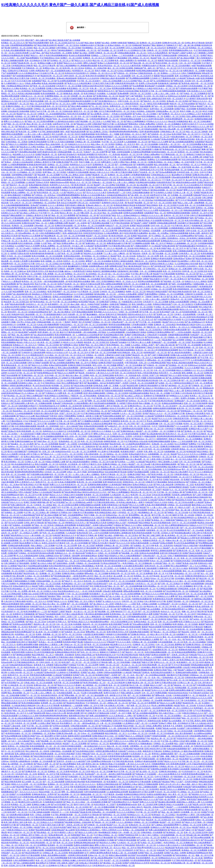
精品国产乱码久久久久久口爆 (156, 690)
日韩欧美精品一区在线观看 (61, 751)
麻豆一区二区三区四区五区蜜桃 (120, 68)
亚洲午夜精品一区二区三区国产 (101, 741)
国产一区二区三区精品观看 (78, 604)
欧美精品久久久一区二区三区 (139, 815)
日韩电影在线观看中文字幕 (143, 187)
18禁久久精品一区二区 (88, 820)
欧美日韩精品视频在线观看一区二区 (159, 652)
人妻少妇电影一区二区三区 (41, 535)
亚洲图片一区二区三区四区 (71, 58)
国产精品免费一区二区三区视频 (47, 175)
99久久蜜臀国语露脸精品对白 (177, 525)
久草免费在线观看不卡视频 (142, 325)
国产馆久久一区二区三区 (166, 68)
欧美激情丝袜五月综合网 (163, 599)
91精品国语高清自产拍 (165, 182)
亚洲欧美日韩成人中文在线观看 (149, 220)
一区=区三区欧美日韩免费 (18, 53)
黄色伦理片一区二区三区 (50, 200)
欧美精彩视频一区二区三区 (51, 459)
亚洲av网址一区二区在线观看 (104, 812)
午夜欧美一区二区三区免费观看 (139, 411)
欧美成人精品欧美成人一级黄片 (132, 502)
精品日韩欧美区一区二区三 (43, 655)
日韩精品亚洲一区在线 (33, 170)
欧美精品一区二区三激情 (25, 116)
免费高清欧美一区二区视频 (194, 71)
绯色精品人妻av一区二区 (158, 510)
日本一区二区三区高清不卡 (142, 76)
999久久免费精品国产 (76, 286)
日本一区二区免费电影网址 (88, 337)
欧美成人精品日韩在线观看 (193, 375)
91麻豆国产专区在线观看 (56, 320)
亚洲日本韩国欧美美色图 (80, 589)
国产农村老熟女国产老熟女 (162, 266)
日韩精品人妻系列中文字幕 (44, 162)
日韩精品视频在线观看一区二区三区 (132, 53)
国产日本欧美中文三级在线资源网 (32, 353)
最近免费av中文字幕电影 (181, 175)
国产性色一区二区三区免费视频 (52, 533)
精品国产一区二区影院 (77, 223)
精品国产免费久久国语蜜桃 (43, 586)
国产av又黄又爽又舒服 (102, 241)
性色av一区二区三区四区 (11, 355)
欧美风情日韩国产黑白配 (73, 642)
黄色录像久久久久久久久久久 (106, 312)
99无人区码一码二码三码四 (124, 424)
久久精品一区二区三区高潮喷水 (37, 576)
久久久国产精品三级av (85, 43)
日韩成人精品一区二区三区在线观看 (38, 683)
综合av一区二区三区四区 (83, 299)
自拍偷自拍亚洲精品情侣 (117, 195)
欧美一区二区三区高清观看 (159, 449)
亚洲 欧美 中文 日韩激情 (43, 665)
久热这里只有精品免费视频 (193, 667)
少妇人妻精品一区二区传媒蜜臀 (59, 639)
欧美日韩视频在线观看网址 (34, 119)
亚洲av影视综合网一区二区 (145, 589)
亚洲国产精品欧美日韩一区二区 (24, 63)
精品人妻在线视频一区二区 (165, 165)
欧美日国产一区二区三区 (39, 627)
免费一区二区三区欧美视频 (118, 507)
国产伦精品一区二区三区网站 (21, 827)
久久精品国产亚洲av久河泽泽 (37, 182)
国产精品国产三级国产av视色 (180, 53)
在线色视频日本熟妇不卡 (28, 406)
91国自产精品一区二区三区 (25, 477)
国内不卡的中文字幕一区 (83, 805)
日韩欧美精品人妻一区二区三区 (173, 132)
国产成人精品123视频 (185, 58)
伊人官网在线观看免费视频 (27, 647)
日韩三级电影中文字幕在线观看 (134, 510)
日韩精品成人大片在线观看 (60, 210)
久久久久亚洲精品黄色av (28, 73)
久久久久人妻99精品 (56, 205)
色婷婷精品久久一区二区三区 (107, 177)
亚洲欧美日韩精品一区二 (16, 106)
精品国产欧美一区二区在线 (57, 119)
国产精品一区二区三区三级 (188, 464)
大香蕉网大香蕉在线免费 (77, 855)
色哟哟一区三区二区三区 (136, 292)
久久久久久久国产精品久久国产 (36, 228)
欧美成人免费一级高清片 (199, 233)
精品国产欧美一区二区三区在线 (123, 256)
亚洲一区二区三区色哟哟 (114, 48)
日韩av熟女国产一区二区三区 (123, 322)
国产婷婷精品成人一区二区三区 (190, 411)
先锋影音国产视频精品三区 (128, 43)
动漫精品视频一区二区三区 (153, 525)
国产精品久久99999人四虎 (184, 208)
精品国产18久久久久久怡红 (173, 322)
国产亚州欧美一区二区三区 (192, 431)
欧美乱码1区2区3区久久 (158, 218)
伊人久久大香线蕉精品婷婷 (27, 556)
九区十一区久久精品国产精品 (71, 426)
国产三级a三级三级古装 (165, 345)
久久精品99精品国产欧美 (30, 515)
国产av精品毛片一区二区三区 (165, 411)
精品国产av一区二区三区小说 (170, 71)
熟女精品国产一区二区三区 (95, 774)
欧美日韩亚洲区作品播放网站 (136, 233)
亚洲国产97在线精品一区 (163, 518)
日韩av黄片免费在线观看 (113, 591)
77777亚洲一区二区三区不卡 (173, 180)
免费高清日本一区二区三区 (120, 106)
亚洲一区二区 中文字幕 (163, 573)
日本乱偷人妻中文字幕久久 (29, 454)
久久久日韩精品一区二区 (132, 619)
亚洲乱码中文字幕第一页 (67, 139)
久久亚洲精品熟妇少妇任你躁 (186, 264)
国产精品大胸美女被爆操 (78, 106)
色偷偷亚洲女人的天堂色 (132, 302)
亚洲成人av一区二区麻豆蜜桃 (180, 269)
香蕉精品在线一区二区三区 (129, 711)
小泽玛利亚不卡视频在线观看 (176, 429)
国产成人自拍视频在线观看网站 (181, 142)
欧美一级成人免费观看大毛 (126, 60)
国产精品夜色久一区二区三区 (83, 177)
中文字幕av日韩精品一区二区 (105, 835)
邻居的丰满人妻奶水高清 (99, 157)
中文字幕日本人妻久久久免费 (139, 342)
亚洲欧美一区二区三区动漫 (130, 568)
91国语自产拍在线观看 (41, 248)
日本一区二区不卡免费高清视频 (154, 693)
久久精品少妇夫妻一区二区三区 (20, 672)
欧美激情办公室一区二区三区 (111, 218)
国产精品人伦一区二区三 (32, 388)
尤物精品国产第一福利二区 (144, 68)
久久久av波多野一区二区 (186, 426)
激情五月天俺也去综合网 (90, 284)
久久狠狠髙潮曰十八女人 (14, 83)
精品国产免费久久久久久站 (53, 485)
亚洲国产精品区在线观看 (111, 127)
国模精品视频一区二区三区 (91, 794)
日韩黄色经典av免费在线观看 (175, 330)
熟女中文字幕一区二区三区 (46, 284)
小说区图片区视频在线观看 (201, 378)
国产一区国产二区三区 (53, 766)
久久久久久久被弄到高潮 (131, 66)
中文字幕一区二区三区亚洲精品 (65, 302)
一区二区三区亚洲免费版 (191, 144)
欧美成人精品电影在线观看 (53, 83)
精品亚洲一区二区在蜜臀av (96, 259)
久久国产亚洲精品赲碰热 (14, 424)
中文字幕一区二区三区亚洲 (112, 142)
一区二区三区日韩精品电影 (180, 421)
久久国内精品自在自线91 (64, 121)
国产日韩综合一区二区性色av (125, 73)
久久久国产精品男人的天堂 (115, 251)
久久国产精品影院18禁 (129, 386)
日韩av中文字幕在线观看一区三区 (18, 218)
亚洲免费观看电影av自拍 (127, 805)
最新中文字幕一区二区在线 (183, 515)
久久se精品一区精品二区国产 (143, 345)
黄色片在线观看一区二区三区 (47, 464)
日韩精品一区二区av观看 (200, 302)
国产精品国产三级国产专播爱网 (143, 223)
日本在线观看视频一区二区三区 (171, 642)
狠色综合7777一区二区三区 (126, 612)
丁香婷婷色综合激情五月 (23, 820)
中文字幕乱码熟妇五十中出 (17, 421)
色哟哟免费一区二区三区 (47, 289)
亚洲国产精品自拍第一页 (141, 236)
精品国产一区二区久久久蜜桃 (154, 238)
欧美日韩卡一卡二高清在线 (109, 154)
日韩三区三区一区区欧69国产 (89, 203)
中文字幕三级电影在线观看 (49, 132)
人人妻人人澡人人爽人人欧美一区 (166, 94)
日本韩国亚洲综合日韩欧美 (22, 66)
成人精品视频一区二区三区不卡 (149, 185)
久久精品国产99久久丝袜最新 (199, 535)
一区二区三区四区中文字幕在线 (95, 662)
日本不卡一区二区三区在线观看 (184, 523)
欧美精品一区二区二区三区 (78, 660)
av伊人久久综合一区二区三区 (148, 838)
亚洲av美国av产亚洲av (182, 259)
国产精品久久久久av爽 (25, 416)
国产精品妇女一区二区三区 (91, 289)
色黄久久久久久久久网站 (124, 741)
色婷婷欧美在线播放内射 (142, 599)
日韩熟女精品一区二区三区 (12, 380)
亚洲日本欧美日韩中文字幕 (155, 749)
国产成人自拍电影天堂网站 (118, 286)
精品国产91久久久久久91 (162, 419)
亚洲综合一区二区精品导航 (96, 68)
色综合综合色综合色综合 (178, 693)
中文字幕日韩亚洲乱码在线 (136, 487)
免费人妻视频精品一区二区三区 (139, 518)
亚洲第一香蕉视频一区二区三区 (167, 157)
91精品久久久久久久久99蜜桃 (116, 86)
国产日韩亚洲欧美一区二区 (27, 825)
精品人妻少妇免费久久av (38, 708)
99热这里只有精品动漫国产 (188, 286)
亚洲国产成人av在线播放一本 (152, 609)
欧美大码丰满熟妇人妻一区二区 (198, 220)
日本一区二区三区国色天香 (170, 380)
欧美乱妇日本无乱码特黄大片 (77, 73)
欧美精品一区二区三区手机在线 (147, 576)
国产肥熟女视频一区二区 (71, 695)
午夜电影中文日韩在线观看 (78, 172)
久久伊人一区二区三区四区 (131, 413)
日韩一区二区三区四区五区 (140, 426)
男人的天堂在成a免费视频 (184, 543)
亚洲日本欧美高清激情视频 (120, 558)
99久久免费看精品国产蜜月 (72, 383)
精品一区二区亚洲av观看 (112, 213)
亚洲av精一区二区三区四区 (177, 101)
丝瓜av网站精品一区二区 (28, 233)
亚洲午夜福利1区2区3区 (47, 152)
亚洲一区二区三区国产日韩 (37, 358)
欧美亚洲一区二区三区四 (80, 772)
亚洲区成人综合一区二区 (43, 685)
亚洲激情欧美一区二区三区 (103, 165)
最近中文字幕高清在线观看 (70, 332)
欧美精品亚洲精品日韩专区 (86, 690)
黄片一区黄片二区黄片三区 (67, 279)
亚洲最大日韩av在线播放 (56, 88)
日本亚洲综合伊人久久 (101, 865)
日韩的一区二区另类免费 (128, 312)
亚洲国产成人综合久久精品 (41, 563)
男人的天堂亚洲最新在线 (161, 523)
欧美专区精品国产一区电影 (128, 639)
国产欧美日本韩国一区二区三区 (165, 63)
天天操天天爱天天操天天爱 (103, 83)
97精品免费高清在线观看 (115, 518)
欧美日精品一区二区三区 (199, 657)
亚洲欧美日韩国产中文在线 (40, 231)
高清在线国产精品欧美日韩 (80, 812)
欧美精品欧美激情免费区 (49, 449)
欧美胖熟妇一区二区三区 (68, 167)
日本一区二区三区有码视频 (74, 236)
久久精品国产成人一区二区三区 (67, 561)
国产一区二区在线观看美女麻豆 (59, 71)
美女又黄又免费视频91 (121, 670)
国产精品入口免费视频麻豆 (135, 121)
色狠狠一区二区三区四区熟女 (19, 91)
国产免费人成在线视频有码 (97, 716)
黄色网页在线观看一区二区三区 (159, 317)
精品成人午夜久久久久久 (99, 172)
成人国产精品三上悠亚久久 (50, 99)
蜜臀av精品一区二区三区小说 (134, 606)
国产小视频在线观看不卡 (140, 246)
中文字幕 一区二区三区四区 (38, 726)
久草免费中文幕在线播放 (30, 261)
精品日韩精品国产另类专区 (46, 416)
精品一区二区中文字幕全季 (45, 66)
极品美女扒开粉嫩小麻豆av (60, 271)
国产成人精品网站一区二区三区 (90, 698)
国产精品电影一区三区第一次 (172, 281)
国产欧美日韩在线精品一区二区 (16, 589)
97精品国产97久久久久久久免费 (41, 421)
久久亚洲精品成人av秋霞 (91, 391)
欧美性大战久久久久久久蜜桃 (25, 289)
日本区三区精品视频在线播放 (138, 193)
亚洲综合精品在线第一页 (74, 256)
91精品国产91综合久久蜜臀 (46, 391)
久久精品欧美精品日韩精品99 (196, 497)
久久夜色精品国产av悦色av (94, 187)
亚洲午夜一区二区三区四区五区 (195, 271)
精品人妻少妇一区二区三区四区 (80, 528)
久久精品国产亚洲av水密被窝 (115, 289)
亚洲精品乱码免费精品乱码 (12, 55)
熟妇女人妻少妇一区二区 (69, 213)
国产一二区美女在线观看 (181, 332)
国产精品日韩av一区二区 (54, 523)
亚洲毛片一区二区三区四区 (74, 261)
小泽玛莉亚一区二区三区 (127, 512)
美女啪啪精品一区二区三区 (93, 48)
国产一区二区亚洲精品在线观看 (20, 109)
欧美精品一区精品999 (146, 111)
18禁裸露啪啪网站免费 (178, 147)
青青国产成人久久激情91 (91, 827)
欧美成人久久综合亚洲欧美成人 (93, 195)
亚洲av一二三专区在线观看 (123, 55)
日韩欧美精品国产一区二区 (98, 436)
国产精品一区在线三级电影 (45, 401)
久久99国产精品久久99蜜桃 (108, 678)
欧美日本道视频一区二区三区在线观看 (47, 256)
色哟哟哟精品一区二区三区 (97, 459)
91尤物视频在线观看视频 (54, 436)
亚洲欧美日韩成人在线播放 (73, 573)
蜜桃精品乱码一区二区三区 (73, 500)
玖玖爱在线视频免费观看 (140, 860)
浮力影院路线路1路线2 (52, 314)
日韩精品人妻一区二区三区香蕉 (117, 546)
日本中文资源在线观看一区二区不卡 (42, 139)
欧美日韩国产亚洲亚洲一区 (43, 520)
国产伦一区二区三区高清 (137, 500)
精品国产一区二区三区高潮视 (56, 398)
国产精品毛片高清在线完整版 (127, 91)
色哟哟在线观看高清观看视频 (174, 91)
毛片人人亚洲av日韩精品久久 (128, 215)
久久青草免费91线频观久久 (202, 360)
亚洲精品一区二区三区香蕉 (59, 772)
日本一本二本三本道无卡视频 (117, 817)
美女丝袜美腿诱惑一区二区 (147, 858)
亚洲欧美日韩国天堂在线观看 (80, 365)
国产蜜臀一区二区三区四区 (95, 401)
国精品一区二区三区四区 (45, 279)
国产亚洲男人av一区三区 (163, 314)
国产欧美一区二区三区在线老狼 (43, 86)
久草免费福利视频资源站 (140, 175)
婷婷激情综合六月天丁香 (173, 700)
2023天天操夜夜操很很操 (85, 134)
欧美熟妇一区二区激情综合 (33, 129)
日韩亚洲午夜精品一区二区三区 (184, 449)
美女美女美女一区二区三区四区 (76, 807)
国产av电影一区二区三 (164, 383)
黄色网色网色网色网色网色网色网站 (124, 132)
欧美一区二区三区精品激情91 (78, 789)
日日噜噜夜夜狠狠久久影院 (179, 228)
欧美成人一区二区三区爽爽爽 (51, 642)
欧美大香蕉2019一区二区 (166, 347)
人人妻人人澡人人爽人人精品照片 (38, 134)
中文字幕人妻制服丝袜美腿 (62, 815)
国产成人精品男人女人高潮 (106, 446)
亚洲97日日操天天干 (190, 124)
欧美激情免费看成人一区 (79, 119)
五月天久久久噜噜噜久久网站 (202, 454)
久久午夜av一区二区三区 (121, 551)
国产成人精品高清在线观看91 (42, 335)
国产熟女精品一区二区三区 (15, 396)
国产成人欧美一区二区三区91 (178, 297)
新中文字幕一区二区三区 (173, 185)
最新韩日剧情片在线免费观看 (137, 264)
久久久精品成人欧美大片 (80, 850)
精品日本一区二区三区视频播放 (190, 439)
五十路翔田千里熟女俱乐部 (197, 99)
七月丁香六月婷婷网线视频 (105, 479)
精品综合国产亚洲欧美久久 (18, 269)
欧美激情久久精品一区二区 (29, 383)
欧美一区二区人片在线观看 (20, 256)
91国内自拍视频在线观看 (83, 490)
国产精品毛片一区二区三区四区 (153, 101)
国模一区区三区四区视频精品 (103, 281)
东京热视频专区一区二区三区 (36, 497)
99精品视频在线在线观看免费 (148, 241)
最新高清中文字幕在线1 (152, 751)
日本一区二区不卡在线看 (87, 116)
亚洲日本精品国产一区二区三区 (37, 479)
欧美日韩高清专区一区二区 (33, 398)
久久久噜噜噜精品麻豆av (63, 294)
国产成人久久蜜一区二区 (146, 528)
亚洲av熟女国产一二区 (116, 193)
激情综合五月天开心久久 (126, 149)
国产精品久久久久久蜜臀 (158, 142)
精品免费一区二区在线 (124, 248)
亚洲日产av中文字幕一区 (40, 111)
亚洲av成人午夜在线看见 (196, 413)
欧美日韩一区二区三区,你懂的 (189, 408)
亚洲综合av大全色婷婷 (177, 96)
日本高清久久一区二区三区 (36, 304)
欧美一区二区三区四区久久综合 (44, 591)
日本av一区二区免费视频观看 (92, 733)
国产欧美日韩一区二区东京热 (26, 807)
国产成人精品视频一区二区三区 (67, 794)
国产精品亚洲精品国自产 (75, 370)
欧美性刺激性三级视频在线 (66, 218)
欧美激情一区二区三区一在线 (144, 756)
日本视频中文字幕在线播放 (116, 58)
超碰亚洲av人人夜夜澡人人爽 (51, 645)
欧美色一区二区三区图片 (193, 424)
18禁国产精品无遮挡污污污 (153, 279)
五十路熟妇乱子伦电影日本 (194, 154)
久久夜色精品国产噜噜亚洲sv (126, 124)
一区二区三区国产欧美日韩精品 (87, 127)
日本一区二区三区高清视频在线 (121, 584)
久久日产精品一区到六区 (124, 398)
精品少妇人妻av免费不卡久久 (182, 472)
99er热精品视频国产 (125, 210)
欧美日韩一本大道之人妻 (73, 246)
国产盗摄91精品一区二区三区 (94, 243)
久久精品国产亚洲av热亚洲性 (74, 408)
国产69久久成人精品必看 (163, 485)
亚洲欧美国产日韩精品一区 (110, 302)
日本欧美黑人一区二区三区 (169, 144)
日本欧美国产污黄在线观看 (63, 538)
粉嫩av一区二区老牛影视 (184, 162)
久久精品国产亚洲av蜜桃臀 (118, 94)
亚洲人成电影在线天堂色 (156, 99)
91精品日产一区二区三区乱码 (117, 226)
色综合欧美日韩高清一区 (115, 264)
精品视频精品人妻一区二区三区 (151, 512)
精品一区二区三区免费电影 (15, 619)
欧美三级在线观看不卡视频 (148, 149)
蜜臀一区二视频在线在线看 (72, 792)
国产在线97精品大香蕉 (70, 147)
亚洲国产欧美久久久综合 (45, 548)
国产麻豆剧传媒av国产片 (100, 797)
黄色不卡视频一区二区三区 (106, 71)
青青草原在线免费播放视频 (119, 325)
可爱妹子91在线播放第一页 (121, 457)
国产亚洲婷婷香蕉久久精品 (15, 358)
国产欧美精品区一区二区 (86, 215)
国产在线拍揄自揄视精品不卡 (24, 76)
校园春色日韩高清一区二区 (154, 540)
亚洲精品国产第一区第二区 (39, 452)
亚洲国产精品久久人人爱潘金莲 (131, 736)
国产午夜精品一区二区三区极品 (199, 482)
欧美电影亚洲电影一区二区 (187, 347)
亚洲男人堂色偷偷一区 (189, 398)
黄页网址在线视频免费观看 (149, 281)
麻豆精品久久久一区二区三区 (136, 218)
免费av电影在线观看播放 (125, 350)
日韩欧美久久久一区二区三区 (32, 96)
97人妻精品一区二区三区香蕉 (163, 236)
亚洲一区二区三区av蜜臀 (168, 622)
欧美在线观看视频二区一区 (15, 540)
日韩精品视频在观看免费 (166, 223)
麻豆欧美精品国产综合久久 (139, 266)
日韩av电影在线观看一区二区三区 (84, 726)
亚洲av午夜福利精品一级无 (97, 190)
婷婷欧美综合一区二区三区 (134, 482)
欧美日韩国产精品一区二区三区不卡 (187, 134)
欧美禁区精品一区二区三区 (121, 614)
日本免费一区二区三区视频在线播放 (113, 738)
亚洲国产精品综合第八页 (105, 680)
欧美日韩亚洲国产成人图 (60, 228)
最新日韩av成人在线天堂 (175, 594)
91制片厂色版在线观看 (141, 106)
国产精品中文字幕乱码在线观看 (188, 647)
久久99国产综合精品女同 (106, 538)
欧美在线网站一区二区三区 (122, 589)
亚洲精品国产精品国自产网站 (144, 45)
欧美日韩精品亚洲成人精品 (105, 512)
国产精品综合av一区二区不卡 (143, 439)
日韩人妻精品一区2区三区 (42, 487)
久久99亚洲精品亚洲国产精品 (159, 363)
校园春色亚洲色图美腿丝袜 (18, 606)
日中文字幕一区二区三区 (49, 629)
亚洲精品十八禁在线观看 (66, 510)
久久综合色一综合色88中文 (153, 708)
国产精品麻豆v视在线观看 (165, 802)
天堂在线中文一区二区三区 (189, 60)
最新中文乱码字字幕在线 (106, 180)
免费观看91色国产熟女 (118, 266)
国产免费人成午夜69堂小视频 (195, 241)
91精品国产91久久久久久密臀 (146, 210)
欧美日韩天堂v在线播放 (95, 76)
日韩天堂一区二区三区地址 (132, 601)
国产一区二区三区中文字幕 (15, 180)
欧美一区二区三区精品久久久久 (41, 822)
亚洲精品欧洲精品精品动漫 (85, 843)
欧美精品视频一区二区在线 (186, 688)
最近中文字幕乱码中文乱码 (63, 799)
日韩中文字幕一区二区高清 (38, 276)
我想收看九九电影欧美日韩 (62, 731)
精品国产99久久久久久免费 (133, 505)
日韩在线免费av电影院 (198, 736)
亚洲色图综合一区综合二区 (132, 127)
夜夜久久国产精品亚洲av (113, 297)
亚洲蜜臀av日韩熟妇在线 (194, 129)
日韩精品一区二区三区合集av (79, 149)
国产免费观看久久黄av (69, 345)
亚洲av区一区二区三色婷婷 (139, 289)
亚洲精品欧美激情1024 (198, 556)
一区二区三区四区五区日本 (178, 736)
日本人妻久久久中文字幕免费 (48, 705)
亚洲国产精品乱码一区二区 (136, 355)
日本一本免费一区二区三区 (129, 832)
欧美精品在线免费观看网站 (12, 228)
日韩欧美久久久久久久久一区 (87, 269)
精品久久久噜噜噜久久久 (186, 370)
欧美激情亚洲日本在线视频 (85, 787)
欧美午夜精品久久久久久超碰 (115, 477)
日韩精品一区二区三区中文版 (102, 462)
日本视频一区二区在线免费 (182, 195)
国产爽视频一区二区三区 (108, 368)
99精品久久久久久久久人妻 (152, 215)
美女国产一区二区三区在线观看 (53, 670)
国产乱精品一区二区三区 (117, 259)
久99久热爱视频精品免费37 (50, 233)
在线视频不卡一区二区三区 (187, 634)
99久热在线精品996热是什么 (22, 464)
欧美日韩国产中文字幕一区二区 (95, 347)
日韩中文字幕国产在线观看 (38, 363)
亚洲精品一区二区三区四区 (58, 165)
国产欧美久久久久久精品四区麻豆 (78, 83)
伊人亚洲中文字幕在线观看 (109, 452)
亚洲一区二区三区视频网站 (161, 624)
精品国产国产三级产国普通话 (131, 96)
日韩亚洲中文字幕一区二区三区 (131, 520)
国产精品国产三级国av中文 (127, 330)
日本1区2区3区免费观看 (30, 439)
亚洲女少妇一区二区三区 (153, 429)
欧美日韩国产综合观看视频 (24, 391)
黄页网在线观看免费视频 (122, 88)
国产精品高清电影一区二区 (15, 286)
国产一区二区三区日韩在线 (82, 340)
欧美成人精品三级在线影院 (91, 561)
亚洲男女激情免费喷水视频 (27, 645)
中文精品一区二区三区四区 (165, 307)
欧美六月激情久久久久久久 (189, 622)
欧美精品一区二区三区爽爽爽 (49, 147)
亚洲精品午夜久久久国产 (198, 429)
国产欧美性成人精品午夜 (188, 83)
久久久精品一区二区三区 (54, 355)
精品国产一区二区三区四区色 (154, 619)
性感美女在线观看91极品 (156, 794)
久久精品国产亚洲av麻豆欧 (104, 528)
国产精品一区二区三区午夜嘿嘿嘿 (62, 215)
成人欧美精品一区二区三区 (96, 274)
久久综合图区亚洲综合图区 (133, 566)
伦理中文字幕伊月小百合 (92, 464)
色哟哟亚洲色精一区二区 (113, 441)
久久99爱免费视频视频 (16, 165)
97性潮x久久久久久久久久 (157, 121)
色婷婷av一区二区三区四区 (117, 454)
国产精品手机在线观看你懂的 (37, 43)
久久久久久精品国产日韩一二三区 (70, 401)
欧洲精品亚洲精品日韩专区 (18, 86)
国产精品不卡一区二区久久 (72, 581)
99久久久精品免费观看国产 (131, 556)
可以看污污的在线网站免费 (200, 487)
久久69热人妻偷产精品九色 (48, 723)
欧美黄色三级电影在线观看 (201, 238)
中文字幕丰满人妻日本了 (181, 226)
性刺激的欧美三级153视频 (128, 271)
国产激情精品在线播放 (78, 558)
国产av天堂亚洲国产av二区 (61, 502)
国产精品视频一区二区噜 (128, 553)
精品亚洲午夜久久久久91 (201, 297)
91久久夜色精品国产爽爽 (198, 147)
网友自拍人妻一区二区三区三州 (143, 492)
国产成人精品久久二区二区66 (102, 604)
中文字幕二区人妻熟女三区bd (72, 175)
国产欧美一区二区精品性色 (84, 446)
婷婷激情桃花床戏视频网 (168, 350)
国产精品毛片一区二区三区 (17, 185)
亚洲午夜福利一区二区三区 (48, 332)
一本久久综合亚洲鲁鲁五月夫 (94, 109)
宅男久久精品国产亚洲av (28, 492)
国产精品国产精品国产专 (139, 507)
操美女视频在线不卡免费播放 (19, 195)
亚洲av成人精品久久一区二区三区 (99, 205)
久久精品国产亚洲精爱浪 (154, 416)
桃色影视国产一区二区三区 (113, 137)
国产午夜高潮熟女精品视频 (25, 152)
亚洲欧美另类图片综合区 (203, 779)
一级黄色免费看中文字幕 (131, 548)
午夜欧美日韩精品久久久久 (192, 713)
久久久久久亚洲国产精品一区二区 (136, 81)
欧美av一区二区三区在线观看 (93, 226)
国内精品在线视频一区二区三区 (163, 190)
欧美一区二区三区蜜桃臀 (73, 393)
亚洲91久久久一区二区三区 (165, 662)
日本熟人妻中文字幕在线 (194, 43)
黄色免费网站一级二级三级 (140, 515)
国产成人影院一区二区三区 (138, 195)
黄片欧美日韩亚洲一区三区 (82, 185)
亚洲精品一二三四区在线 (94, 251)
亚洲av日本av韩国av (36, 144)
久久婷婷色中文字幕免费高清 (68, 672)
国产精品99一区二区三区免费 (89, 769)
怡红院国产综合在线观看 (138, 855)
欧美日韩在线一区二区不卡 (15, 713)
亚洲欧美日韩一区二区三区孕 (105, 708)
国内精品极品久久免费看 (149, 639)
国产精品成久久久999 (82, 124)
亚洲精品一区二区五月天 (125, 144)
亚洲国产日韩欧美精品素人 (135, 335)
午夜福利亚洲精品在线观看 (130, 119)
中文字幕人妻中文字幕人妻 (141, 274)
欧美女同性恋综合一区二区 (109, 66)
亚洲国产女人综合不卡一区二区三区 (175, 838)
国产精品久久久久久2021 (81, 60)
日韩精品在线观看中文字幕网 (57, 469)
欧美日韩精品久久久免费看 (202, 228)
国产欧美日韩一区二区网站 (26, 132)
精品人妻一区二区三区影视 (118, 746)
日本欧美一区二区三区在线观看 (142, 383)
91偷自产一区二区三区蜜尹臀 (95, 152)
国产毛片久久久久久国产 (40, 446)
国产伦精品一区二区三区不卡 (133, 228)
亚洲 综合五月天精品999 (66, 203)
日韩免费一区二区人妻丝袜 (81, 96)
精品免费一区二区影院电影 (48, 426)
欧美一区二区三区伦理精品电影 (149, 469)
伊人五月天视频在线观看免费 (193, 320)
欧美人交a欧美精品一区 (136, 327)
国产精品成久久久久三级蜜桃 (79, 667)
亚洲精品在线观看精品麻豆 (172, 403)
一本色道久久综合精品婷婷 (121, 114)
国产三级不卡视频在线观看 (159, 355)
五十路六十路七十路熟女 (149, 835)
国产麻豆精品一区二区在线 (120, 307)
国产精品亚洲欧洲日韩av (71, 492)
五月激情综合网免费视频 (140, 152)
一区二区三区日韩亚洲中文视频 (190, 406)
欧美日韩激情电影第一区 (183, 289)
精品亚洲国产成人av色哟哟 (173, 340)
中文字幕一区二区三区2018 (146, 398)
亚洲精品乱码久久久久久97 (172, 241)
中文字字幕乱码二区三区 (146, 629)
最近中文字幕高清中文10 (11, 797)
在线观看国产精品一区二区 (43, 81)
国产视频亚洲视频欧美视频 (142, 670)
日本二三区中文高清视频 (98, 533)
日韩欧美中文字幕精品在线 (107, 657)
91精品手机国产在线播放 (98, 304)
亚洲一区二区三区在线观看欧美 (185, 457)
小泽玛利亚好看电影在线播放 (189, 187)
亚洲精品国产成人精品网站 (200, 591)
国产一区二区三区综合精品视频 (103, 330)
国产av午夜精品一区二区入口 (188, 165)
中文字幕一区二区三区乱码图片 (129, 299)
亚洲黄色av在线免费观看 (133, 213)
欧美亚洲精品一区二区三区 (78, 88)
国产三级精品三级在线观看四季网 (165, 825)
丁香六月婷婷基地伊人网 (26, 368)
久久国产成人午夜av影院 (82, 708)
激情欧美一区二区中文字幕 (36, 424)
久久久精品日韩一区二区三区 (152, 497)
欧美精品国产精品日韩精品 (43, 91)
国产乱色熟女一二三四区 (125, 462)
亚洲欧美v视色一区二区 (169, 759)
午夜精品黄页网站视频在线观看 (90, 104)
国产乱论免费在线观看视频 (65, 81)
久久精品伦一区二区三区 (188, 604)
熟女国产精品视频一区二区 (138, 203)
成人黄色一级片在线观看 (73, 251)
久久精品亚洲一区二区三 (120, 495)
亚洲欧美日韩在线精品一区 (170, 772)
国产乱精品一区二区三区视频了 (145, 114)
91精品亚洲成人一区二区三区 (71, 325)
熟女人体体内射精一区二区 (56, 144)
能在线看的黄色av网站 (99, 622)
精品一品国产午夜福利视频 (82, 358)
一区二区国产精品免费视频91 (27, 58)
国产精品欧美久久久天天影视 (168, 840)
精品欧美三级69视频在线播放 (104, 271)
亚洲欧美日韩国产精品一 (137, 474)
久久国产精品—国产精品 (39, 53)
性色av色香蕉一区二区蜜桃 (61, 53)
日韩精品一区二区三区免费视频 (171, 294)
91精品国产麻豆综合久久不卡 (64, 535)
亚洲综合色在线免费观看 (149, 553)
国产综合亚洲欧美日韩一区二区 (189, 388)
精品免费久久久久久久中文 (24, 154)
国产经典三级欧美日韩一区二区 (20, 505)
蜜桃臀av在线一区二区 (35, 865)
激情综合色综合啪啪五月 (184, 383)
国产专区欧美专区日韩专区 (184, 738)
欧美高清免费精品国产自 (24, 632)
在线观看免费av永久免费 (98, 266)
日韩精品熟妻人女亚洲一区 (201, 327)
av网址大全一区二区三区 (79, 797)
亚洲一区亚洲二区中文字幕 (15, 865)
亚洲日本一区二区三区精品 (58, 330)
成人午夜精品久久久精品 (142, 88)
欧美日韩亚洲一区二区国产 (151, 490)
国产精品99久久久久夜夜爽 (29, 236)
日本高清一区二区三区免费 (55, 472)
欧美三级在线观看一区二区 (31, 314)
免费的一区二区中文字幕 (93, 705)
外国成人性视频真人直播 (55, 462)
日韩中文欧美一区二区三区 (74, 76)
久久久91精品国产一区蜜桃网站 (26, 187)
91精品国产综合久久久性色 (156, 502)
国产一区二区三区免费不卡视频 (194, 380)
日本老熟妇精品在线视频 (83, 91)
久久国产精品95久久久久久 (71, 193)
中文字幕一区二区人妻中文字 (81, 434)
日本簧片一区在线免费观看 (122, 160)
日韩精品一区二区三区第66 (176, 86)
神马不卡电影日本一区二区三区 (20, 832)
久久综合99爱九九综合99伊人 (186, 266)
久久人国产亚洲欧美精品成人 (123, 431)
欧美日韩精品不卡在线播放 (95, 94)
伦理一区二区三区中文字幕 (62, 248)
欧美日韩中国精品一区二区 (52, 810)
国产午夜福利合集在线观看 (186, 88)
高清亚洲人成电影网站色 (39, 210)
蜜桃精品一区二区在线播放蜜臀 (27, 670)
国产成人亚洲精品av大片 (46, 116)
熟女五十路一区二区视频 (160, 393)
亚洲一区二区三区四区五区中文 (62, 43)
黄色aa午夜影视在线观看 (11, 370)
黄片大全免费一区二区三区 (63, 134)
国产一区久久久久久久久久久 (26, 792)
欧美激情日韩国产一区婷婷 (66, 327)
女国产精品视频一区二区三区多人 (89, 121)
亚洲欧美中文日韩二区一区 (173, 43)
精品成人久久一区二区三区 (80, 182)
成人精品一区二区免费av (202, 167)
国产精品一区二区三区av (36, 622)
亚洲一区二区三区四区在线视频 (14, 363)
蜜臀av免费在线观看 (117, 459)
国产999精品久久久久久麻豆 (178, 396)
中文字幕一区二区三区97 (186, 614)
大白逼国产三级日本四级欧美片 (189, 728)
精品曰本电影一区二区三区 (134, 726)
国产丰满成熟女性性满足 (185, 139)
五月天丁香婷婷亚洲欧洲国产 (164, 426)
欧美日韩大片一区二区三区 (176, 434)
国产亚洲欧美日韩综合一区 (138, 634)
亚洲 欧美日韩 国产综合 (135, 820)
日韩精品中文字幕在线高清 (57, 558)
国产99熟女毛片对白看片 (98, 543)
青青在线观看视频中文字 (78, 853)
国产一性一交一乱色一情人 (171, 639)
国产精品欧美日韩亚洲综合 (43, 218)
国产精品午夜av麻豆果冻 (96, 507)
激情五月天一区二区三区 (83, 111)
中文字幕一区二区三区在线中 (89, 81)
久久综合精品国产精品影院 (53, 370)
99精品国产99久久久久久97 (120, 777)
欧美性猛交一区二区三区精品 (163, 815)
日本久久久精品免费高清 (135, 48)
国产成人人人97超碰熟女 (154, 657)
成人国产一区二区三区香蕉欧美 (153, 711)
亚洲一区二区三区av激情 (46, 411)
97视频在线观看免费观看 (109, 530)
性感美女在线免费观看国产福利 (119, 187)
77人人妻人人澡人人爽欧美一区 (116, 253)
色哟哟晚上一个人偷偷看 (21, 690)
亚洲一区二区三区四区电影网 (159, 177)
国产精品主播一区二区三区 (141, 63)
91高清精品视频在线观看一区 (87, 520)
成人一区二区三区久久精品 (119, 274)
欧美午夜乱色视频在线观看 (94, 393)
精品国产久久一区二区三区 (173, 490)
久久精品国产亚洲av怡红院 (25, 190)
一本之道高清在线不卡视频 (30, 434)
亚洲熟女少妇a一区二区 (52, 68)
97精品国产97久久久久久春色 (119, 642)
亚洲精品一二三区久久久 (101, 55)
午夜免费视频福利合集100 (197, 436)
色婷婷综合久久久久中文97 (81, 165)
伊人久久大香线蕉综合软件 (33, 355)
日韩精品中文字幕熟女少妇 (60, 512)
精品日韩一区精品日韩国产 (155, 807)
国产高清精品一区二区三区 (176, 365)
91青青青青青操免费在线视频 (120, 756)
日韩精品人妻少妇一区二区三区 (172, 766)
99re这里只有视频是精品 (178, 121)
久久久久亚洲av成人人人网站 (120, 716)
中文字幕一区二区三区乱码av (141, 200)
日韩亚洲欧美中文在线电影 (17, 210)
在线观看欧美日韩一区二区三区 (125, 170)
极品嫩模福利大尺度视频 (78, 266)
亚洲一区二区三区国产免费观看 (90, 546)
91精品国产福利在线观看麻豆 (181, 617)
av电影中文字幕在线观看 (72, 378)
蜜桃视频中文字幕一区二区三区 (62, 688)
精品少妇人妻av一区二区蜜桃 (77, 375)
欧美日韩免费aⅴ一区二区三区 (155, 586)
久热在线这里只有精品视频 (18, 111)
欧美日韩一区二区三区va (81, 238)
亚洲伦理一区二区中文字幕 (202, 213)
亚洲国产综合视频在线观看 (138, 472)
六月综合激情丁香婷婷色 (83, 479)
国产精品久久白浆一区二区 (37, 688)
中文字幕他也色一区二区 (32, 68)
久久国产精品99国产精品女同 (21, 787)
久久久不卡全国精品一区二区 (103, 667)
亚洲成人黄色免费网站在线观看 (54, 855)
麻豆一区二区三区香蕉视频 (157, 228)
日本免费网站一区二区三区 (83, 210)
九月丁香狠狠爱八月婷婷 (203, 53)
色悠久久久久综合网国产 (40, 599)
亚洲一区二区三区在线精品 (36, 292)
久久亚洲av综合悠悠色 (101, 198)
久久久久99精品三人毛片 (191, 114)
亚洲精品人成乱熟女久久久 (35, 551)
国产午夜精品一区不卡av (130, 116)
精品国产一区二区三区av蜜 (139, 464)
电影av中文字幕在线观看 (11, 68)
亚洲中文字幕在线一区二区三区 (114, 474)
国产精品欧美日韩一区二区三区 (50, 76)
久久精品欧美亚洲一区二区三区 (117, 63)
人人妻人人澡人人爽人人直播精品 (86, 474)
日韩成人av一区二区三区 (73, 645)
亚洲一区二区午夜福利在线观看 (145, 129)
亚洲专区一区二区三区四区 (22, 48)
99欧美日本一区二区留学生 (145, 261)
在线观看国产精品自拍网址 (52, 650)
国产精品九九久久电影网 (64, 373)
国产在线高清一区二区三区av (159, 134)
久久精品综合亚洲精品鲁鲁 (60, 177)
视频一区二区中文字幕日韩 (193, 612)
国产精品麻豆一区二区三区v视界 (20, 444)
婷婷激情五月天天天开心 (75, 523)
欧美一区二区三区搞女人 (116, 500)
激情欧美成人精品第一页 (73, 94)
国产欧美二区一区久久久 (111, 848)
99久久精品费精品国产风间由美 (93, 309)
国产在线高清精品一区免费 (64, 563)
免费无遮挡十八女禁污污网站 (113, 162)
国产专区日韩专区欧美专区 (189, 160)
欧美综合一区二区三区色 (32, 281)
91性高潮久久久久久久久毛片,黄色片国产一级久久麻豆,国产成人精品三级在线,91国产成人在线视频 (80, 5)
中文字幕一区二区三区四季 (66, 421)
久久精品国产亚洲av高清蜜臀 (162, 139)
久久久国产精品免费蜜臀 (14, 292)
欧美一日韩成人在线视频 (147, 604)
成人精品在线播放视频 (65, 127)
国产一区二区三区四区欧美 (149, 612)
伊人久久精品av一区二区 (31, 393)
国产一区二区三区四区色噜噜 (89, 487)
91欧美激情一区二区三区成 (77, 551)
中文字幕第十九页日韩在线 (181, 393)
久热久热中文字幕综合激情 (15, 601)
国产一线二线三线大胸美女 (60, 312)
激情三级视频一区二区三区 (192, 373)
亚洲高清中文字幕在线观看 (93, 406)
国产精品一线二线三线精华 (19, 335)
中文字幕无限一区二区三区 (102, 398)
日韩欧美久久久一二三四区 (168, 398)
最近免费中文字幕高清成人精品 (16, 337)
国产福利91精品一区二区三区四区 (113, 815)
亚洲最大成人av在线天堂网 (181, 355)
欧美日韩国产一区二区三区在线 (59, 680)
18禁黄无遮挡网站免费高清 (20, 386)
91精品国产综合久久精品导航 (186, 546)
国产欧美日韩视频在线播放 (29, 703)
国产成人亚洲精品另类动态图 (177, 378)
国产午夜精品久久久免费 (52, 393)
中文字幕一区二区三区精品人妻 (169, 492)
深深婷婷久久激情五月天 (68, 820)
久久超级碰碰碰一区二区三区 (136, 142)
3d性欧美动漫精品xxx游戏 (186, 182)
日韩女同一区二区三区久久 (159, 167)
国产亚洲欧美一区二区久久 (169, 114)
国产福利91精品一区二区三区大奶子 (72, 411)
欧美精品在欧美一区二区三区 (139, 251)
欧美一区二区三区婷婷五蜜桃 (102, 375)
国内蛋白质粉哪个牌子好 (77, 713)
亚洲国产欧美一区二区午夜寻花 (149, 479)
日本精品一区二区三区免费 (161, 289)
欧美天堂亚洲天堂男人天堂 (92, 860)
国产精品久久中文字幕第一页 (193, 822)
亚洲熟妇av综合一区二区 (67, 116)
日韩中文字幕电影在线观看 (33, 419)
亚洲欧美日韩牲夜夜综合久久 (197, 576)
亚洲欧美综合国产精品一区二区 (34, 223)
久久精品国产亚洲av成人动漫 (188, 78)
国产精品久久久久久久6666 (153, 594)
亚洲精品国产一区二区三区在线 (188, 198)
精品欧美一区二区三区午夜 (132, 154)
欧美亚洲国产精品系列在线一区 (112, 444)
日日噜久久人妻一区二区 (183, 193)
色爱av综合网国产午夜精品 (110, 525)
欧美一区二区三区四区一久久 (107, 568)
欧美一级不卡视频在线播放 (93, 264)
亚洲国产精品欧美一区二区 (46, 154)
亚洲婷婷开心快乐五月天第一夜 (114, 203)
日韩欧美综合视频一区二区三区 (112, 269)
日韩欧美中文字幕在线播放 (156, 482)
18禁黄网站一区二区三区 (140, 746)
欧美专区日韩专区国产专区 (82, 586)
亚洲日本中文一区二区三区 (46, 482)
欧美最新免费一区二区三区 (67, 848)
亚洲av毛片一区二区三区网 (148, 256)
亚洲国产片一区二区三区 (30, 695)
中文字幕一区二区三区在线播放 (168, 716)
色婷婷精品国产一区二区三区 (155, 353)
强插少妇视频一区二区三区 (44, 510)
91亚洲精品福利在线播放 (145, 182)
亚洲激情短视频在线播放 (97, 485)
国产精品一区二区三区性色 (43, 525)
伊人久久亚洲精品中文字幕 (135, 50)
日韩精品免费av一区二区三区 (167, 111)
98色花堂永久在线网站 (35, 858)
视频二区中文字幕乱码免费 (105, 111)
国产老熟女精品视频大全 (143, 157)
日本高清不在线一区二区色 (188, 172)
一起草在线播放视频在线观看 (173, 231)
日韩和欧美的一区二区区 (184, 485)
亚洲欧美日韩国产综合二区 (33, 736)
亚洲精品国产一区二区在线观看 (164, 342)
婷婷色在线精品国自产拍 (38, 198)
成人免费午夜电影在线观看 (63, 540)
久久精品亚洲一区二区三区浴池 (20, 685)
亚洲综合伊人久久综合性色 (88, 78)
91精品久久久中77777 (181, 360)
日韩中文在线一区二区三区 (129, 101)
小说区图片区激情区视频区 (72, 99)
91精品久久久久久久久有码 (201, 698)
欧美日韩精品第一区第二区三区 (130, 353)
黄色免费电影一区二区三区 (53, 170)
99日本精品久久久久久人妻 (198, 127)
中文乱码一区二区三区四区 (166, 792)
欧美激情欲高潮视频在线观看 (65, 487)
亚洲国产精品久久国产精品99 (107, 759)
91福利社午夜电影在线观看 (186, 810)
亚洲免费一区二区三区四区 (52, 703)
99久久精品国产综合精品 (31, 744)
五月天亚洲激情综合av (172, 469)
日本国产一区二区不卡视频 (121, 713)
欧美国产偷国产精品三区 (70, 827)
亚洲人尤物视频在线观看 (14, 60)
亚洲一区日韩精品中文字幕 (35, 60)
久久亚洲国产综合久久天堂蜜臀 (27, 246)
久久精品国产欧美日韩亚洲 (51, 259)
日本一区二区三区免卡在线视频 (69, 624)
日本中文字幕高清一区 (163, 777)
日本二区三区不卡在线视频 (20, 137)
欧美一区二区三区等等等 (57, 106)
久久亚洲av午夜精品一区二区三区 (118, 45)
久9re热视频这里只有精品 (16, 198)
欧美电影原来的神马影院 (36, 165)
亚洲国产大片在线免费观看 (20, 794)
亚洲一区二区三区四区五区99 (171, 256)
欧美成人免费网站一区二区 (22, 193)
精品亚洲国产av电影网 (39, 266)
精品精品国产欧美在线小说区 (177, 848)
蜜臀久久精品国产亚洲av (93, 63)
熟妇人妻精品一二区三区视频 (104, 149)
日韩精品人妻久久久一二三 (56, 149)
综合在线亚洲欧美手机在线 (116, 472)
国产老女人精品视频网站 (66, 66)
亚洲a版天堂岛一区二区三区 (15, 139)
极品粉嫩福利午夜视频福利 (165, 358)
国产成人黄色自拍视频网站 (81, 276)
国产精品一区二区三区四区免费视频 (39, 121)
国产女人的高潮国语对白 (160, 81)
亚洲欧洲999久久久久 (109, 520)
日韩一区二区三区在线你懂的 (179, 66)
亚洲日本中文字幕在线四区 (116, 314)
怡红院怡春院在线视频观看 (105, 403)
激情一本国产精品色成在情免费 (73, 132)
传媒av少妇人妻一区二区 (176, 540)
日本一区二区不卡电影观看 (190, 63)
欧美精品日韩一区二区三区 (173, 220)
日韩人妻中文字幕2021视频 (121, 172)
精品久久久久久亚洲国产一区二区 (38, 538)
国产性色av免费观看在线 (166, 172)
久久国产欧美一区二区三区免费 (67, 253)
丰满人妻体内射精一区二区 (95, 454)
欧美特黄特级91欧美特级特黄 (138, 139)
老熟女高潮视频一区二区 (115, 99)
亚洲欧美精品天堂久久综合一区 (105, 736)
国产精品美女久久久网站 (26, 147)
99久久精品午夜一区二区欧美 (37, 751)
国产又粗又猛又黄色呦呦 (64, 711)
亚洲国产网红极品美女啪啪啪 (90, 137)
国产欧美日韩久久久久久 (152, 548)
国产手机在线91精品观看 (82, 700)
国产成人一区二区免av (10, 485)
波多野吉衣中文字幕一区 (63, 124)
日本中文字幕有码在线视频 (33, 101)
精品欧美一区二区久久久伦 (15, 688)
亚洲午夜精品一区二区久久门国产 (133, 134)
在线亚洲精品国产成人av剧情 (63, 830)
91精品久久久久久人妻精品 (196, 281)
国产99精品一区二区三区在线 (164, 286)
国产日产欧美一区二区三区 (71, 200)
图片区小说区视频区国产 (17, 452)
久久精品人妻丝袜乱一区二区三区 (17, 487)
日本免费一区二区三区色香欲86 (161, 733)
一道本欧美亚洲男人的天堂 (82, 576)
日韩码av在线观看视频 (179, 233)
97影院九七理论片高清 (58, 266)
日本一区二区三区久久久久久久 (149, 637)
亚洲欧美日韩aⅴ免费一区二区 (68, 733)
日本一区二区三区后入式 (143, 320)
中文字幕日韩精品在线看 (36, 106)
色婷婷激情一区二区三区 (147, 60)
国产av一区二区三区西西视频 (46, 444)
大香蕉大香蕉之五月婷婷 (160, 459)
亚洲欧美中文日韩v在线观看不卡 (22, 350)
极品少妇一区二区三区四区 (109, 116)
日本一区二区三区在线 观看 (197, 594)
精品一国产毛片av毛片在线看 (175, 127)
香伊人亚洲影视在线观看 (80, 424)
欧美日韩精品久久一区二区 (145, 248)
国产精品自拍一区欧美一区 (140, 253)
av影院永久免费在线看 (167, 538)
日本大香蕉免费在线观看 (175, 764)
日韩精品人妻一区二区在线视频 (88, 142)
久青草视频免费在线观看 (136, 617)
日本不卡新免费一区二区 (72, 314)
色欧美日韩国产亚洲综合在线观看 (34, 490)
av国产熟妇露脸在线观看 (201, 66)
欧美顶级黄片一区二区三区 (59, 304)
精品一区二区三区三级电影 (44, 48)
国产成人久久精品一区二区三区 (118, 596)
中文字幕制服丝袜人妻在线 (157, 147)
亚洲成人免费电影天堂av (49, 556)
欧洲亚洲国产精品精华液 (133, 749)
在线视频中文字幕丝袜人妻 (58, 424)
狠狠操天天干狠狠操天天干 (167, 45)
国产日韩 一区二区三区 (166, 198)
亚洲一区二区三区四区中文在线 (171, 205)
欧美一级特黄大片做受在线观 (24, 769)
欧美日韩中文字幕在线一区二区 (129, 680)
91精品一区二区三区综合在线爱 (181, 502)
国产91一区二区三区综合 (99, 106)
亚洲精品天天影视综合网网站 (159, 332)
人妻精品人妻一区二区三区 (117, 703)
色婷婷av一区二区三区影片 (18, 446)
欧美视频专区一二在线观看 (74, 439)
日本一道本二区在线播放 (62, 299)
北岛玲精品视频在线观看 (186, 358)
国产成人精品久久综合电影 (136, 137)
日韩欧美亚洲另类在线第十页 (126, 83)
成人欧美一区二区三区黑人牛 (32, 241)
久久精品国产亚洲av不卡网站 (159, 500)
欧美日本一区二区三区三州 (146, 350)
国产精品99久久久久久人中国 (200, 794)
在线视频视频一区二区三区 (175, 452)
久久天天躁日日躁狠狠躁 (64, 142)
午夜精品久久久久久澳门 (85, 538)
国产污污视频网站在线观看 (139, 243)
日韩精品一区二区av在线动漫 (45, 109)
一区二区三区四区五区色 (192, 716)
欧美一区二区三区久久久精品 (176, 568)
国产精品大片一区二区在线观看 (118, 76)
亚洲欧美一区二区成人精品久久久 (51, 208)
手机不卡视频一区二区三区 (89, 162)
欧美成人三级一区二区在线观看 (125, 853)
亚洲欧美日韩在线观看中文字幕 (41, 142)
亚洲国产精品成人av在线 (166, 728)
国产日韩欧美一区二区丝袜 (154, 365)
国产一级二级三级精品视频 (141, 408)
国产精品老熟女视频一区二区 (56, 838)
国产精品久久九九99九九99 (28, 259)
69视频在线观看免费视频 (132, 799)
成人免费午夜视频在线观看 (120, 190)
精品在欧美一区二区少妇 (16, 858)
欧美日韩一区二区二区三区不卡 (133, 421)
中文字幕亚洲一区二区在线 (88, 292)
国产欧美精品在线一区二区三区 (172, 149)
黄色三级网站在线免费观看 (62, 180)
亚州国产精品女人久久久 (152, 413)
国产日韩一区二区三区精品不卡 (170, 584)
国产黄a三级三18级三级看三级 (151, 535)
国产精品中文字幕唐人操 (87, 535)
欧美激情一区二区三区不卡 (181, 477)
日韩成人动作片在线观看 (73, 495)
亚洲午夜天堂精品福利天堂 (171, 553)
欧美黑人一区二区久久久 (180, 327)
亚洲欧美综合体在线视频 (153, 391)
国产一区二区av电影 (196, 530)
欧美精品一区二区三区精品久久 (97, 256)
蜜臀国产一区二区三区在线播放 (98, 261)
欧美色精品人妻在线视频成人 (83, 566)
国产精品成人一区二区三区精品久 (66, 518)
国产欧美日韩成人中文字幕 (31, 485)
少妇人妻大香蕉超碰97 (184, 733)
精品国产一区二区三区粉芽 (170, 822)
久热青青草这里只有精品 (82, 271)
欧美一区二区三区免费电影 (142, 573)
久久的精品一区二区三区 (90, 467)
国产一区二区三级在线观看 (93, 695)
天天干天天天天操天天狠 (187, 68)
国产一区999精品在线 (123, 165)
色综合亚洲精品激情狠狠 (32, 370)
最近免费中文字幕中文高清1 (56, 736)
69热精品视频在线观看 (200, 665)
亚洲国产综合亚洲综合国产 (97, 584)
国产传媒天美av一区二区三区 (46, 441)
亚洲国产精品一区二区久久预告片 (92, 345)
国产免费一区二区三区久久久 (139, 705)
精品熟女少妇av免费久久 (199, 416)
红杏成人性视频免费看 (126, 71)
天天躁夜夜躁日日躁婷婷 (52, 802)
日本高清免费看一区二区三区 (104, 238)
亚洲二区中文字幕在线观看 (187, 307)
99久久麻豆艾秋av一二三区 (170, 713)
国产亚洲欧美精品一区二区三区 (106, 96)
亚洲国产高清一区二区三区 (64, 690)
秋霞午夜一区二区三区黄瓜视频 (90, 139)
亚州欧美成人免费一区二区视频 (106, 386)
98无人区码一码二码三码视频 (104, 365)
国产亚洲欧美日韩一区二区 (77, 157)
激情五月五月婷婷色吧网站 (156, 467)
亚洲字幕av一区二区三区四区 (54, 172)
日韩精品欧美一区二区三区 (188, 55)
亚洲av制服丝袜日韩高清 (39, 185)
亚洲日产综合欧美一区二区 (144, 172)
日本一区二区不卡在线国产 (43, 759)
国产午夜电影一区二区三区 (150, 571)
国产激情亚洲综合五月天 (104, 91)
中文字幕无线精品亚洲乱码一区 (26, 662)
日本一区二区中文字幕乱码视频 (198, 548)
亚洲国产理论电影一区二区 (177, 601)
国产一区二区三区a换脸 (102, 700)
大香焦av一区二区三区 (138, 449)
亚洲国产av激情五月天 (78, 497)
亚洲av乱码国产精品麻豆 (25, 279)
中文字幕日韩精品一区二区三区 (43, 317)
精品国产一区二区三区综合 (68, 45)
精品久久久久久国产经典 (153, 799)
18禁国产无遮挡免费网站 (147, 294)
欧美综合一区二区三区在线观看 (35, 238)
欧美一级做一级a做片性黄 (67, 749)
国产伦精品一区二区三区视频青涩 (194, 94)
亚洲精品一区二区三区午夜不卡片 (65, 220)
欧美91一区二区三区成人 (126, 111)
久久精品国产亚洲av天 (140, 190)
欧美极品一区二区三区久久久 (13, 43)
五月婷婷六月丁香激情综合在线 (163, 78)
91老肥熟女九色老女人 (114, 749)
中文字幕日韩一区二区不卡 (88, 360)
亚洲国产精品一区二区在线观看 (150, 853)
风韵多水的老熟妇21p (176, 482)
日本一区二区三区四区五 (183, 304)
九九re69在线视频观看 (64, 91)
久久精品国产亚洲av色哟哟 (138, 561)
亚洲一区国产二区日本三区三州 (97, 160)
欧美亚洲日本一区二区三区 (76, 485)
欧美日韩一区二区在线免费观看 (140, 309)
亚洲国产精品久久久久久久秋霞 (70, 63)
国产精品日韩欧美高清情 (11, 782)
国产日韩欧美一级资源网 (40, 220)
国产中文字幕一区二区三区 (143, 777)
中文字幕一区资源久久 (161, 533)
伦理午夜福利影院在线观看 (95, 792)
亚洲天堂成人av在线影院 (79, 330)
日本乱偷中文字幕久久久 (57, 622)
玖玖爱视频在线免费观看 (95, 500)
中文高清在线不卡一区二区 (80, 398)
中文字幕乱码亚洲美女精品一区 (106, 502)
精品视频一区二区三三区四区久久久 (179, 708)
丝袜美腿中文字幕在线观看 (188, 223)
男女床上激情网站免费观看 (158, 421)
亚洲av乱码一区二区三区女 (140, 825)
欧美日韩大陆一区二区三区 (140, 419)
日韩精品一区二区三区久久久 (101, 73)
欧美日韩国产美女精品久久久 (96, 647)
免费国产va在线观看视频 (194, 584)
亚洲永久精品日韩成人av (34, 457)
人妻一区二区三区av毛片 (156, 48)
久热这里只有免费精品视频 (78, 320)
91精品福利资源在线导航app (21, 665)
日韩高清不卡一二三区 (60, 812)
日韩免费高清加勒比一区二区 (42, 637)
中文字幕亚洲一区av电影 (113, 794)
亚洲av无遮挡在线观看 (58, 365)
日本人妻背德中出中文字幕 (155, 601)
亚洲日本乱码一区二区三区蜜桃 (157, 566)
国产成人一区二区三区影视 (162, 106)
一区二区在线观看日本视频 (96, 802)
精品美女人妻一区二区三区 (112, 467)
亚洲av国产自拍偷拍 (39, 205)
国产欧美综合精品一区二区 (41, 302)
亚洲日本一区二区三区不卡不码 (176, 215)
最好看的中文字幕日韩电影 (178, 675)
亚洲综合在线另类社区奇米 (93, 86)
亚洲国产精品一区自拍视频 (185, 109)
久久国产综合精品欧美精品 (188, 797)
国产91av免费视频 (136, 86)
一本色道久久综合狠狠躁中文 (17, 609)
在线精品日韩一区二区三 (79, 307)
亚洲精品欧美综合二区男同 (121, 436)
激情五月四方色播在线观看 (158, 104)
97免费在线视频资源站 (203, 304)
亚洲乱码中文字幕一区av (34, 149)
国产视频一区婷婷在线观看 (119, 152)
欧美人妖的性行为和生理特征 (154, 680)
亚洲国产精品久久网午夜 (90, 779)
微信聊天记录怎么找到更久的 (119, 370)
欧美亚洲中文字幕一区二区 (150, 91)
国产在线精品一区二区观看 (12, 512)
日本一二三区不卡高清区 (165, 810)
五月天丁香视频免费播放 (155, 764)
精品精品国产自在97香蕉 (27, 408)
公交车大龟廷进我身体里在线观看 (200, 764)
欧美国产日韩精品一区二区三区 (98, 322)
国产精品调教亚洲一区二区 (52, 236)
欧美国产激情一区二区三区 (122, 320)
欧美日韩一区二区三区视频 (134, 284)
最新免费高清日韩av (77, 716)
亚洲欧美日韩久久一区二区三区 (140, 406)
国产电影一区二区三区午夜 (15, 124)
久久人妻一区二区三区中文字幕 (121, 347)
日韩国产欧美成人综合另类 (186, 563)
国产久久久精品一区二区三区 (161, 208)
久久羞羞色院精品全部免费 (117, 792)
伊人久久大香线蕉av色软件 (110, 606)
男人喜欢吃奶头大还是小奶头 (53, 157)
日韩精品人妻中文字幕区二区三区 (34, 835)
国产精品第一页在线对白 (85, 373)
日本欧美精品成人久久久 (161, 175)
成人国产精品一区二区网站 (175, 799)
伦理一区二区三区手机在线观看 (57, 101)
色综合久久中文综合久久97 (57, 353)
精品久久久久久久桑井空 (195, 766)
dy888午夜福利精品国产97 (141, 650)
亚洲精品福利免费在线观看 (19, 546)
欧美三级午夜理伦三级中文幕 (130, 368)
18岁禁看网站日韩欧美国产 (22, 175)
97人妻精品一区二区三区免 (188, 792)
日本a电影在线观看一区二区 (68, 693)
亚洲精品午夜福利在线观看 (161, 259)
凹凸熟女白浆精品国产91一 (111, 563)
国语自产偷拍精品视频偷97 (62, 50)
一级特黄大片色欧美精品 (96, 370)
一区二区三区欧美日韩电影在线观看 (67, 746)
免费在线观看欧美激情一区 (147, 581)
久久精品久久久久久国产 (35, 571)
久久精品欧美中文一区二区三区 (76, 380)
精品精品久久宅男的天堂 (16, 177)
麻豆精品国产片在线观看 (155, 86)
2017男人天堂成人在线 (26, 322)
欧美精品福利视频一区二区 (12, 170)
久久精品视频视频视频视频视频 (17, 205)
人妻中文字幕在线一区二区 (116, 406)
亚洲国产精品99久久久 (142, 457)
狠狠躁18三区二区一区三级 (105, 609)
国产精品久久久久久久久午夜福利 (68, 685)
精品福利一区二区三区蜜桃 (37, 619)
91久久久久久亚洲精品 (85, 759)
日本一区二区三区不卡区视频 (171, 424)
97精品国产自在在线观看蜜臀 (187, 817)
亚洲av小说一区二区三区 (98, 855)
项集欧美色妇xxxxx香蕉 (59, 182)
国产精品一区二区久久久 (105, 248)
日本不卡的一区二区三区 (160, 226)
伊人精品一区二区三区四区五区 (133, 177)
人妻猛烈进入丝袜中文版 (202, 353)
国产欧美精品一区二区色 (126, 528)
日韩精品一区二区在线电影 (178, 337)
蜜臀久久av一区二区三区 (149, 446)
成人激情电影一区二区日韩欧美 (95, 685)
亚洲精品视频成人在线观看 (95, 650)
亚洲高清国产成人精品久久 (142, 388)
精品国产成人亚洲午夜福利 (118, 650)
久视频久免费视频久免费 (58, 223)
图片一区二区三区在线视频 (147, 144)
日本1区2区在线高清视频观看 (32, 660)
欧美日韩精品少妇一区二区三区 (192, 660)
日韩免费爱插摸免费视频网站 (21, 45)
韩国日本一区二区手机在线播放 (182, 104)
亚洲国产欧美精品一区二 (155, 520)
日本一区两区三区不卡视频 (135, 378)
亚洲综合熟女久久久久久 (111, 510)
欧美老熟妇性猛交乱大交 (49, 406)
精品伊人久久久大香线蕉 (73, 342)
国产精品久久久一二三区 (51, 454)
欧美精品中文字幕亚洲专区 (84, 180)
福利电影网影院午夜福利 (179, 487)
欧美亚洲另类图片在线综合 (22, 652)
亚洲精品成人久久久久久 (81, 599)
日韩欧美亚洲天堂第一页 (182, 419)
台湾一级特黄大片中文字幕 (115, 695)
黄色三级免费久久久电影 (142, 304)
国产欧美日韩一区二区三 (147, 538)
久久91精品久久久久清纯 (28, 716)
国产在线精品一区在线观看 (149, 231)
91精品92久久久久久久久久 (79, 144)
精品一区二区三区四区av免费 (70, 109)
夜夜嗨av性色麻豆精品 (188, 650)
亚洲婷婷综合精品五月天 (190, 840)
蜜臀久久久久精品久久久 (14, 121)
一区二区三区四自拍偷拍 (61, 340)
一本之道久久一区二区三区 (83, 612)
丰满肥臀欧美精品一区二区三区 (57, 96)
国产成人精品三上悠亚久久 (27, 213)
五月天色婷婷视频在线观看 (167, 160)
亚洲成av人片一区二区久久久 (25, 345)
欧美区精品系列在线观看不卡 (82, 101)
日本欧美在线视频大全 (156, 378)
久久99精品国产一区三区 (53, 380)
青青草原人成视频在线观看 (161, 551)
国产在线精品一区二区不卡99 (142, 546)
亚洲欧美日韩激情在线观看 (33, 789)
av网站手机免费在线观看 (72, 187)
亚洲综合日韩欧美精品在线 (22, 510)
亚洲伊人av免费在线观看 (67, 698)
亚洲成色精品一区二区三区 (69, 441)
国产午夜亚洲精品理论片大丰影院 (167, 320)
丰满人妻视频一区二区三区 (53, 274)
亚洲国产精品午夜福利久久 (108, 556)
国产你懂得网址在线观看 (143, 165)
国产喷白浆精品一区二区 (198, 279)
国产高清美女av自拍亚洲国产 (108, 548)
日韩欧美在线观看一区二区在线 (92, 817)
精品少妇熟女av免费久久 (47, 368)
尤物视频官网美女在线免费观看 (57, 850)
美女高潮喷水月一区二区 (70, 723)
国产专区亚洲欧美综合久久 (106, 101)
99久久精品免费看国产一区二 (182, 566)
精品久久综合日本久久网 (56, 713)
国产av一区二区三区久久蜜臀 (64, 104)
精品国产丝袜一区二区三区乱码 (163, 58)
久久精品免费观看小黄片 (114, 233)
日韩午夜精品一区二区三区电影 (69, 48)
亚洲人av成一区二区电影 (136, 99)
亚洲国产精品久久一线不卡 (34, 55)
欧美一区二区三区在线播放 (195, 256)
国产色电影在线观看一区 (149, 759)
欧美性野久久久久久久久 (60, 185)
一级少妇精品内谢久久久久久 (94, 746)
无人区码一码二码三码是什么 (155, 96)
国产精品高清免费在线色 (202, 259)
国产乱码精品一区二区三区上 (59, 60)
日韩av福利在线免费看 (180, 177)
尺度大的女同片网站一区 (118, 208)
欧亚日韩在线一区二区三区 (158, 137)
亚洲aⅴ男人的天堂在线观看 (81, 571)
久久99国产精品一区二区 (113, 121)
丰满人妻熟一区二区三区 (153, 452)
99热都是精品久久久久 (22, 518)
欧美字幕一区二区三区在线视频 (108, 228)
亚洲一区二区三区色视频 (194, 205)
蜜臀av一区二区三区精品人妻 (200, 609)
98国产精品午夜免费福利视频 (85, 731)
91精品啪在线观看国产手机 (139, 738)
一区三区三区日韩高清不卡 (135, 360)
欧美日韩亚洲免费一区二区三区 (29, 431)
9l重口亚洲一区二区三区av (91, 213)
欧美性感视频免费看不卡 (133, 297)
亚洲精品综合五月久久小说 (120, 579)
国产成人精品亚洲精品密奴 (102, 858)
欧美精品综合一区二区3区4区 (177, 416)
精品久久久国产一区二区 (188, 507)
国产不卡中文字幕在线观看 (186, 200)
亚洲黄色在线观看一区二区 (166, 187)
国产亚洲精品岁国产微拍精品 (34, 330)
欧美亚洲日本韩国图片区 (87, 154)
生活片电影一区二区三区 (55, 375)
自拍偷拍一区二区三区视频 (89, 317)
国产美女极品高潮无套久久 (22, 360)
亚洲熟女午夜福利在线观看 (48, 190)
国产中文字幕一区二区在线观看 (148, 322)
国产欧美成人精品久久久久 (79, 622)
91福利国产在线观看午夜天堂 (28, 157)
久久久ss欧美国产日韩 (81, 761)
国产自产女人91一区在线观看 (32, 469)
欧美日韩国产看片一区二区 (18, 799)
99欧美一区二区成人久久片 (126, 281)
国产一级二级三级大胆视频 (190, 45)
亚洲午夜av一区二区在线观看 (162, 109)
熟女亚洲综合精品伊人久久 (69, 591)
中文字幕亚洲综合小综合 (50, 58)
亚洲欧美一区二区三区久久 (94, 58)
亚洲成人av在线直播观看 (62, 297)
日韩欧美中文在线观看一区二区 (197, 294)
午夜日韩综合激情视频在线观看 (164, 464)
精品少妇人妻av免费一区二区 (38, 50)
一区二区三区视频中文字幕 (174, 413)
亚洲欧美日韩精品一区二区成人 (161, 162)
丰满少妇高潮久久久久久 (196, 91)
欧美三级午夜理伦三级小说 (88, 764)
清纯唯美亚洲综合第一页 (183, 599)
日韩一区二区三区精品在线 (62, 111)
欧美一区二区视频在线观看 (41, 403)
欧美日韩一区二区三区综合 (73, 68)
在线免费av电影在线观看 (139, 632)
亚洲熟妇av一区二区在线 (34, 579)
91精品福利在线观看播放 (177, 749)
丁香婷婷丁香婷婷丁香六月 (155, 297)
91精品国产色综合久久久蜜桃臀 (124, 789)
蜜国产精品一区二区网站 (37, 657)
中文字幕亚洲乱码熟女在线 (119, 246)
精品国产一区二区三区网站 (104, 185)
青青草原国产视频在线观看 (199, 568)
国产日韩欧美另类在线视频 (125, 840)
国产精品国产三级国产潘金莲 (60, 612)
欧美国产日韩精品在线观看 (166, 55)
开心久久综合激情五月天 (193, 185)
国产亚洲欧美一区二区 (174, 497)
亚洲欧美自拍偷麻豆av (24, 441)
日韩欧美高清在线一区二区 (149, 73)
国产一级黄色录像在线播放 (199, 749)
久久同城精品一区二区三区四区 (29, 172)
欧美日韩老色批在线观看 (85, 429)
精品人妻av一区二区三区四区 (103, 144)
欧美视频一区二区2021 (72, 264)
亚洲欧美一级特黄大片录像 (88, 416)
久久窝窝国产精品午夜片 (17, 566)
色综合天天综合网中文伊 (119, 408)
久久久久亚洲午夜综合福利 (153, 119)
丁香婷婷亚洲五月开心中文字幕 (151, 170)
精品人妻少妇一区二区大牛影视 (39, 124)
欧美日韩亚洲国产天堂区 (71, 754)
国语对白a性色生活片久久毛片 (140, 314)
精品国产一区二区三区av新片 (19, 248)
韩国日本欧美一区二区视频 (48, 728)
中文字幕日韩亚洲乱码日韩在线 (145, 380)
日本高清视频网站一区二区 (192, 845)
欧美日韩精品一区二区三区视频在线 (37, 297)
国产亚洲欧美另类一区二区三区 (195, 492)
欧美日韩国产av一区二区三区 (70, 347)
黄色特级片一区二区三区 (162, 457)
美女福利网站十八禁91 (186, 261)
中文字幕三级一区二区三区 (189, 761)
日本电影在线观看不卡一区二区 (186, 695)
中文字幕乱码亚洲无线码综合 (20, 327)
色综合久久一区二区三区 (171, 612)
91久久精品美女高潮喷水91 (28, 200)
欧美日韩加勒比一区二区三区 (129, 708)
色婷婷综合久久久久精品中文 (54, 431)
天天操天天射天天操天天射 (56, 660)
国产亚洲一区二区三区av (42, 518)
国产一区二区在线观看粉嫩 (198, 330)
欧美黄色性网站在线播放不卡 (56, 419)
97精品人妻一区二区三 (10, 241)
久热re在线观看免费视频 (19, 266)
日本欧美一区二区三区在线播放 (43, 78)
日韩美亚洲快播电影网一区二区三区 (104, 119)
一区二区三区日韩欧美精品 (158, 617)
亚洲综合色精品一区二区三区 (145, 622)
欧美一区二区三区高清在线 (67, 317)
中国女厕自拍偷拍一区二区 (181, 137)
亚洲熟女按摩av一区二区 (71, 243)
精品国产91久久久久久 (180, 454)
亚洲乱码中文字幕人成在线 (59, 198)
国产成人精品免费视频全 (66, 764)
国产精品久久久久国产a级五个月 (181, 830)
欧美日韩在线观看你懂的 (94, 99)
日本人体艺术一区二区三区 (21, 203)
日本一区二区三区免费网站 (36, 845)
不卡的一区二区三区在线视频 (77, 594)
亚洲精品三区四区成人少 (75, 170)
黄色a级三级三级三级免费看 (197, 835)
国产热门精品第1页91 (25, 284)
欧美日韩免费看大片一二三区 (149, 340)
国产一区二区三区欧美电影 (133, 416)
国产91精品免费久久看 (20, 403)
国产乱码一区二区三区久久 (88, 652)
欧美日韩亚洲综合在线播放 (79, 281)
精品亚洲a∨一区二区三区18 (24, 411)
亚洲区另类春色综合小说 (126, 469)
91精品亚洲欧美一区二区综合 (17, 617)
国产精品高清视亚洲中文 (32, 853)
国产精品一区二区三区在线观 (49, 584)
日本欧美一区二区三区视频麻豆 (168, 124)
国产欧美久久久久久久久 (113, 104)
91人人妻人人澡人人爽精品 (124, 182)
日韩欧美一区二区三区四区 (157, 50)
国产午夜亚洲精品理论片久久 (120, 802)
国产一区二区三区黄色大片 (176, 279)
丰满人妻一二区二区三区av (100, 88)
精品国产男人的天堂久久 (158, 487)
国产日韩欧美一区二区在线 (199, 386)
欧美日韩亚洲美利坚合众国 (60, 566)
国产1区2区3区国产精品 (106, 215)
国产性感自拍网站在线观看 (110, 416)
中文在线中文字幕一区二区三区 (52, 73)
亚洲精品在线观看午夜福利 (44, 327)
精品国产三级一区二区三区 (24, 530)
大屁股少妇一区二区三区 (160, 472)
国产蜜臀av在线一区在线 (181, 81)
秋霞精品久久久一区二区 (65, 553)
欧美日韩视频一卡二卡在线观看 (33, 558)
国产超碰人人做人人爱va (111, 779)
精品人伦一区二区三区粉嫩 (118, 109)
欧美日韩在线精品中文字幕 (202, 317)
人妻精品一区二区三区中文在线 (72, 449)
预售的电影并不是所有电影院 (120, 766)
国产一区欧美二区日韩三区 (177, 655)
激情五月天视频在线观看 (148, 784)
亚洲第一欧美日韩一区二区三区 (14, 657)
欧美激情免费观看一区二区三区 (195, 312)
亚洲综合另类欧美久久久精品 (162, 264)
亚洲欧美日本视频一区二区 (54, 840)
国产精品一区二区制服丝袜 (115, 139)
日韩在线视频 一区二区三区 (86, 50)
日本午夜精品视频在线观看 (82, 312)
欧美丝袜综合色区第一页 (135, 269)
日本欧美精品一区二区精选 (16, 142)
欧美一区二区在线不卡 (29, 99)
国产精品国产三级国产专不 (66, 360)
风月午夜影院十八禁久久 (64, 832)
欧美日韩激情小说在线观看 (41, 429)
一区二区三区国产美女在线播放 (190, 342)
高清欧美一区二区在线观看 (22, 226)
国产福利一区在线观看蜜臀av (83, 228)
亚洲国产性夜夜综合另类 (128, 835)
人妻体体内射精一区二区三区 (67, 817)
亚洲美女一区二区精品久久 (24, 160)
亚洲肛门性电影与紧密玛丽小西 (36, 502)
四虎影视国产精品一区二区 (82, 835)
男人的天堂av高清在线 (42, 386)
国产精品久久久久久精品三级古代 (129, 807)
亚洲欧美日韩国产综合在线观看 (111, 363)
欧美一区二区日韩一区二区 (60, 474)
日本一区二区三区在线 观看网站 (169, 645)
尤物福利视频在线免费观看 (179, 335)
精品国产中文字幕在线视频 (164, 274)
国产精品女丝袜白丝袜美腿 (82, 386)
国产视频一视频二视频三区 (46, 167)
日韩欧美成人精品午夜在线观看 (112, 78)
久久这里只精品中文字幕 (144, 55)
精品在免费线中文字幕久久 (30, 543)
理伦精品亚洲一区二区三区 (127, 571)
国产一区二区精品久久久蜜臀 (27, 533)
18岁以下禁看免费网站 (67, 416)
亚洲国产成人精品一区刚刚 (106, 43)
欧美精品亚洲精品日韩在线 (124, 205)
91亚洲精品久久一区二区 (84, 248)
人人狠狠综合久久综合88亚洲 (87, 335)
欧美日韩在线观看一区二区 (41, 843)
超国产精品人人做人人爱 (182, 203)
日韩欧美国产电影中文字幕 (103, 124)
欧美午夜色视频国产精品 (82, 639)
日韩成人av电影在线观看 (162, 251)
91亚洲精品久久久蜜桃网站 (98, 408)
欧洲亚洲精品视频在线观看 (147, 71)
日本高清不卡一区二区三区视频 (69, 86)
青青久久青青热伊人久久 (24, 482)
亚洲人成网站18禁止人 (29, 507)
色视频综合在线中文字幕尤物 (92, 45)
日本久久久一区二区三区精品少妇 (49, 264)
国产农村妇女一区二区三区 (136, 401)
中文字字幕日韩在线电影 (120, 223)
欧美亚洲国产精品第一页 (88, 302)
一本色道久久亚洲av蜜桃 (127, 294)
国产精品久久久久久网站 (38, 365)
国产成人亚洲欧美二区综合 (98, 114)
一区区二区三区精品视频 (111, 81)
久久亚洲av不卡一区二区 (100, 320)
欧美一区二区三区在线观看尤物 (78, 840)
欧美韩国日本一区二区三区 (83, 71)
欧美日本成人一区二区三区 (164, 88)
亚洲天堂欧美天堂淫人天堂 (122, 198)
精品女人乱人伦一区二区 (189, 309)
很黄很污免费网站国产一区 (12, 457)
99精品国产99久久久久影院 (171, 375)
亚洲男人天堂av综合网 (148, 83)
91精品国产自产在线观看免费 (169, 850)
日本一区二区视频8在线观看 (151, 271)
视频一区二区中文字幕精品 (162, 243)
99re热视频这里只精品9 (139, 109)
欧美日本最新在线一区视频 (29, 243)
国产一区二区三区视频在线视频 (187, 754)
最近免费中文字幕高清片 (28, 251)
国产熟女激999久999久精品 (105, 210)
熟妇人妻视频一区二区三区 (136, 162)
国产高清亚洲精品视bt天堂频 (112, 335)
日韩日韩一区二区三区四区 (140, 94)
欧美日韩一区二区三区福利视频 (89, 482)
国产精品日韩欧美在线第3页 (45, 45)
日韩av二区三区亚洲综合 (83, 721)
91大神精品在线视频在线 (166, 589)
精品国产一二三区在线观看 (177, 807)
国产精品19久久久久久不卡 (92, 718)
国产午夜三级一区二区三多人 (104, 276)
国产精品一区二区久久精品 (74, 802)
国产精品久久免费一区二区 (44, 764)
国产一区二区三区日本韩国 (191, 528)
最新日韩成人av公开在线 (201, 505)
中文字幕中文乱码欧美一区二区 (98, 170)
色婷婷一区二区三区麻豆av (15, 271)
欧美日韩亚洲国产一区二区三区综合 (62, 292)
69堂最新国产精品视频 (63, 822)
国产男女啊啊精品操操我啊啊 (138, 78)
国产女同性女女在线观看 (59, 726)
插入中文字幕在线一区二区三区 (192, 350)
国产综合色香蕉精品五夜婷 (83, 680)
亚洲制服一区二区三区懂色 (50, 573)
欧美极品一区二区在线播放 (89, 279)
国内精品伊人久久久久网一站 (201, 680)
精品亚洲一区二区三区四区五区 (16, 302)
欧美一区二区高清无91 (172, 271)
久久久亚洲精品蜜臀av (185, 236)
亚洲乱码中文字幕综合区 (18, 71)
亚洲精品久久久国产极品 (160, 827)
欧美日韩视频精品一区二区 (152, 116)
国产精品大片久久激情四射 (16, 144)
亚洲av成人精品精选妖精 (67, 78)
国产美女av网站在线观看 (139, 624)
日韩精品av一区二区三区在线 (201, 675)
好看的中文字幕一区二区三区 (124, 241)
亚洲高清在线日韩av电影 (23, 698)
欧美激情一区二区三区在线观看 (96, 495)
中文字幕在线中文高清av (199, 693)
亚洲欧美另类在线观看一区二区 (67, 226)
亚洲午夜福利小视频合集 (75, 205)
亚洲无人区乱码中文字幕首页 (133, 317)
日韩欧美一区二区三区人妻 (106, 53)
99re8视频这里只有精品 (108, 832)
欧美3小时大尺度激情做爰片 (74, 459)
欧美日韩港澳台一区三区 (14, 462)
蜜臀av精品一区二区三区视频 (159, 360)
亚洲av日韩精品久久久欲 (142, 485)
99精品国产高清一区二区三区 (94, 754)
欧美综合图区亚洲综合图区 (134, 467)
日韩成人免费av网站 (33, 83)
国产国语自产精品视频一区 (40, 299)
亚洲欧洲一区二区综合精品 (165, 325)
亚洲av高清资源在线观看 (94, 426)
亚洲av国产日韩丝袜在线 (63, 403)
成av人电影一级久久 (79, 304)
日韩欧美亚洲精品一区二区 (24, 167)
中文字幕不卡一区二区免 (49, 213)
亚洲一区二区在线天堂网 (147, 805)
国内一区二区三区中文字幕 (31, 495)
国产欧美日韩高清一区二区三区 (46, 193)
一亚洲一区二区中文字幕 (100, 589)
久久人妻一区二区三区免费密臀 (84, 452)
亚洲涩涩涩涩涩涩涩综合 (93, 233)
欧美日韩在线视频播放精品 (57, 55)
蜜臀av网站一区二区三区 (96, 632)
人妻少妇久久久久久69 (105, 373)
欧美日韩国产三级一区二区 (171, 312)
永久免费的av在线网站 (203, 733)
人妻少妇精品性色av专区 (61, 452)
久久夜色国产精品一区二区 (46, 309)
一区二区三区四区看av (38, 784)
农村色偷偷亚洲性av (96, 472)
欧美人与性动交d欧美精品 (148, 373)
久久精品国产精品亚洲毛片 (63, 429)
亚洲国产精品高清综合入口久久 (16, 535)
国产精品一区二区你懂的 (32, 274)
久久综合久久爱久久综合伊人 (60, 490)
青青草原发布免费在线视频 (41, 675)
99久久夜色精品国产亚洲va (185, 106)
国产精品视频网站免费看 (172, 667)
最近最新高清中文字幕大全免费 (141, 792)
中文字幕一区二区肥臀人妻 (191, 157)
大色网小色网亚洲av (37, 71)
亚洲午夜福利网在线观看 (149, 132)
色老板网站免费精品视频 (152, 276)
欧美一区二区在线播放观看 (157, 284)
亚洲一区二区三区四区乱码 (126, 373)
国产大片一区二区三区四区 (161, 203)
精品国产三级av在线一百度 (15, 726)
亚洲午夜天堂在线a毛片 (67, 154)
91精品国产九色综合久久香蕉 (130, 751)
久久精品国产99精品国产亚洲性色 (136, 672)
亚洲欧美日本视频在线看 (170, 446)
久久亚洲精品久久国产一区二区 (135, 723)
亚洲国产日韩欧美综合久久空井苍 (136, 863)
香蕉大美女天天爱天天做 (19, 78)
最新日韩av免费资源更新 (193, 751)
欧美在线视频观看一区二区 (52, 94)
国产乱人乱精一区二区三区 (177, 680)
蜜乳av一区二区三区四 (181, 317)
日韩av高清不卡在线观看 (157, 335)
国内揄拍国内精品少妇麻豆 (91, 147)
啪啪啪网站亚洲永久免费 (142, 614)
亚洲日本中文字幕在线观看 (124, 721)
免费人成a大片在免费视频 (69, 289)
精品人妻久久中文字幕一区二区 (163, 634)
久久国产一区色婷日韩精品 (157, 698)
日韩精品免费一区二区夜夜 (37, 177)
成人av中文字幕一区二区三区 (198, 180)
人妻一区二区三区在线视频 (110, 723)
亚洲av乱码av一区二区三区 (117, 515)
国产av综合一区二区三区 (200, 619)
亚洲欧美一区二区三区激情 (150, 43)
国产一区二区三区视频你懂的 (139, 695)
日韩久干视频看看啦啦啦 (191, 73)
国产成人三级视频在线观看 (146, 787)
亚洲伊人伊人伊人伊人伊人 (169, 784)
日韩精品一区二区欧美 (95, 355)
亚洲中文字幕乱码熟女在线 (165, 683)
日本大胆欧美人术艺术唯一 (115, 705)
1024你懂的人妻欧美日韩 (185, 579)
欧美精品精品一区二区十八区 (171, 210)
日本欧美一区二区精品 (13, 238)
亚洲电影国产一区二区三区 (177, 48)
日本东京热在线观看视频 (99, 457)
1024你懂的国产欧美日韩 (16, 276)
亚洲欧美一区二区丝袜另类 (71, 406)
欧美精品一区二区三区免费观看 (33, 88)
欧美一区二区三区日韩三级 (35, 678)
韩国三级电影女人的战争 (108, 690)
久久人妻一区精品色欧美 (119, 728)
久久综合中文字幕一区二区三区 (20, 373)
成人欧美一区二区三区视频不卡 (50, 342)
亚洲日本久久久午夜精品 (101, 431)
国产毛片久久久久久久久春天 (95, 193)
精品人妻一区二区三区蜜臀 (18, 637)
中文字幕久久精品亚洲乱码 (72, 614)
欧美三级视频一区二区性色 (44, 127)
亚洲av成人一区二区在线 (102, 182)
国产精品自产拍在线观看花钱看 (48, 614)
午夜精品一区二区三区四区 (48, 345)
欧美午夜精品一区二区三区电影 (185, 624)
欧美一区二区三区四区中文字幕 (22, 264)
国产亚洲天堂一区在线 (41, 721)
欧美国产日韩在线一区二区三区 (65, 137)
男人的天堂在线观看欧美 (177, 530)
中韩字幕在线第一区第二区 (136, 363)
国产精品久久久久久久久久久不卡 (15, 700)
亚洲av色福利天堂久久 (35, 286)
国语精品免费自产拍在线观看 (160, 855)
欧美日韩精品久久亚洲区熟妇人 (57, 396)
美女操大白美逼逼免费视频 (79, 55)
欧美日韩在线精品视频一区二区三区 (74, 629)
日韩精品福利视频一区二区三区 (70, 152)
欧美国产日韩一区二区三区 (84, 675)
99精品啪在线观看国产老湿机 (195, 210)
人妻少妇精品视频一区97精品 (94, 332)
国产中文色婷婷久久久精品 (161, 193)
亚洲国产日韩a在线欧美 (106, 787)
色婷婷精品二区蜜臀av (99, 307)
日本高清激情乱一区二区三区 (196, 700)
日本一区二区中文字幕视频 (81, 241)
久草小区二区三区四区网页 (148, 789)
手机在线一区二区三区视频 (60, 238)
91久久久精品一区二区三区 (100, 129)
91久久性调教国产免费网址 (144, 160)
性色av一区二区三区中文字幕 (162, 579)
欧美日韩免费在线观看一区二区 (48, 754)
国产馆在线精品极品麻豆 (186, 246)
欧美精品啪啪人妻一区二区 (182, 863)
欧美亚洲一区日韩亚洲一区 (70, 464)
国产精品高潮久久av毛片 (64, 637)
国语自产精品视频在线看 (75, 208)
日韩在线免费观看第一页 (118, 419)
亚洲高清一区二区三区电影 (188, 152)
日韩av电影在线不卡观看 (128, 231)
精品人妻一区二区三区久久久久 (26, 629)
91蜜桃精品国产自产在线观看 (44, 749)
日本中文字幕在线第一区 (40, 589)
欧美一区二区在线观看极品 (183, 606)
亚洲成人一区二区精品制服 (133, 830)
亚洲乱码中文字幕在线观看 (55, 129)
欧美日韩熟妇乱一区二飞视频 (107, 134)
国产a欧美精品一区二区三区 (176, 386)
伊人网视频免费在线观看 (87, 66)
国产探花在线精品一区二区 (184, 855)
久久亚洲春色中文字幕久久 (61, 479)
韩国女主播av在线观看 (118, 855)
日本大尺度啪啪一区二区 (135, 147)
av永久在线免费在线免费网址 (72, 160)
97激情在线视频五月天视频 (24, 581)
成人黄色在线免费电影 (153, 127)
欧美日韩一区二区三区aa (96, 286)
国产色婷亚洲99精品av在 (11, 330)
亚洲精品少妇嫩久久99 (47, 63)
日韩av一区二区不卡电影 (77, 472)
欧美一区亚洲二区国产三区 (148, 375)
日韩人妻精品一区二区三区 (139, 58)
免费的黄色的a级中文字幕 (117, 243)
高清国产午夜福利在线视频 (155, 736)
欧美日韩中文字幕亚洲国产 (145, 198)
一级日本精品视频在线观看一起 (57, 241)
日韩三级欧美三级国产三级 (67, 863)
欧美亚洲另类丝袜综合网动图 (42, 269)
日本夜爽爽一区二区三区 (26, 325)
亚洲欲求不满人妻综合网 (14, 576)
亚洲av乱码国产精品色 (10, 507)
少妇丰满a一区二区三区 (11, 436)
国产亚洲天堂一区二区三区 (60, 627)
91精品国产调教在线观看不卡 (13, 215)
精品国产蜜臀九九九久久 (186, 190)
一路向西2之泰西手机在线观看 (23, 467)
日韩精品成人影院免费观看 (65, 525)
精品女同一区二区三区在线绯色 (95, 624)
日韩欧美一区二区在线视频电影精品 (52, 114)
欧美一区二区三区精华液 (119, 685)
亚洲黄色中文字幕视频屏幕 (155, 396)
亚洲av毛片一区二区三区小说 (84, 678)
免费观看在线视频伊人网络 (128, 180)
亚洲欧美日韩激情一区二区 (200, 637)
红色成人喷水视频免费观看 (15, 50)
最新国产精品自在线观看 (168, 60)
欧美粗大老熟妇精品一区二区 (176, 657)
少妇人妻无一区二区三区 (167, 629)
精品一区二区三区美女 (129, 535)
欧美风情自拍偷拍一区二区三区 (164, 152)
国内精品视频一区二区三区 (105, 294)
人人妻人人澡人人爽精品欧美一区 (91, 617)
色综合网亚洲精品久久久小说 (23, 309)
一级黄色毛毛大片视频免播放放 (140, 744)
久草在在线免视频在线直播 (57, 307)
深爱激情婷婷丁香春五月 (145, 347)
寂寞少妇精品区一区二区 (126, 637)
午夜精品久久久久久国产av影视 (72, 190)
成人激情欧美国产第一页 (197, 96)
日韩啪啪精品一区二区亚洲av (44, 203)
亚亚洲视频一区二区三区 (42, 137)
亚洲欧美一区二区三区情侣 (144, 645)
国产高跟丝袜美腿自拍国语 (112, 391)
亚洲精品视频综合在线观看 (90, 505)
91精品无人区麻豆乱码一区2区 (127, 497)
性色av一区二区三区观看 (160, 561)
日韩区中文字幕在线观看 (30, 855)
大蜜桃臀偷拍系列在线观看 (132, 429)
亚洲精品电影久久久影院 (199, 807)
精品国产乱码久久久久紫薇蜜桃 (172, 789)
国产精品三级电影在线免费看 (88, 510)
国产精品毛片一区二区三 (122, 380)
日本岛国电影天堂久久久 (47, 769)
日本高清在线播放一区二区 (199, 86)
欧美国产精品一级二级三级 (179, 510)
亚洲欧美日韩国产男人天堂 (67, 162)
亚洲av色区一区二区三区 (144, 810)
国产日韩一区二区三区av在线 (201, 467)
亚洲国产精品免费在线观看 (39, 830)
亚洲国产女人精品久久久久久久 (108, 601)
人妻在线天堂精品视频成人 (202, 510)
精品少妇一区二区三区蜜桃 (103, 60)
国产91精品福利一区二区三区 (77, 777)
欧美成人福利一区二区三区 (99, 551)
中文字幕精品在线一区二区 (171, 154)
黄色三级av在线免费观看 (68, 368)
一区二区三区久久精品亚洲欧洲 (72, 728)
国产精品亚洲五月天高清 (182, 500)
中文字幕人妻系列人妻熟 (196, 721)
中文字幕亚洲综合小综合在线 (38, 180)
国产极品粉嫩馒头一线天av (94, 314)
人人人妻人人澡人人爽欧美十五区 (15, 231)
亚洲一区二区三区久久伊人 (31, 777)
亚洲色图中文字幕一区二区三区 (29, 378)
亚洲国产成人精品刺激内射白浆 (19, 294)
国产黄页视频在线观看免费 (25, 208)
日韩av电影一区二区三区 (44, 226)
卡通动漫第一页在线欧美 (64, 655)
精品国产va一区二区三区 (26, 114)
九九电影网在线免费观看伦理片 (96, 200)
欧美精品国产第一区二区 (61, 599)
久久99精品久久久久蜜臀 (164, 596)
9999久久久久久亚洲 (19, 784)
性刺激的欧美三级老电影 (168, 83)
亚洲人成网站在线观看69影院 (198, 116)
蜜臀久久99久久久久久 (78, 419)
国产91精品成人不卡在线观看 (110, 726)
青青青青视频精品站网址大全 (181, 50)
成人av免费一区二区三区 (123, 576)
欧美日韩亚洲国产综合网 (97, 419)
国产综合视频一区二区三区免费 (110, 50)
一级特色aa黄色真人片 (88, 368)
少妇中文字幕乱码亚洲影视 (192, 446)
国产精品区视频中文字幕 (200, 337)
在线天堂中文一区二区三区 (115, 688)
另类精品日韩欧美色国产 (162, 304)
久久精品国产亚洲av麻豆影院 (163, 246)
